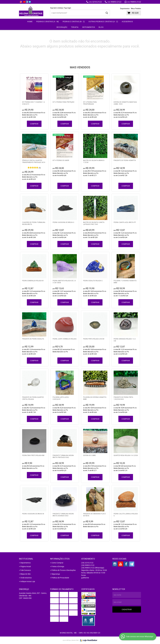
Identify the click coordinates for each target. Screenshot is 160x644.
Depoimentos (125, 8)
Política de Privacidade (60, 578)
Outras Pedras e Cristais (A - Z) (103, 21)
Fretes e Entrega (58, 566)
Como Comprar (57, 563)
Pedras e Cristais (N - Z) (74, 21)
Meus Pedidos (136, 8)
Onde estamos (26, 578)
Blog (101, 27)
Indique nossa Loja (28, 581)
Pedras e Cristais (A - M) (48, 21)
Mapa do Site (25, 574)
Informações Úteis (60, 559)
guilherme (85, 578)
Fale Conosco (26, 570)
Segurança (56, 574)
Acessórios (127, 21)
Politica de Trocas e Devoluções (64, 570)
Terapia (75, 27)
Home (30, 21)
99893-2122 (114, 2)
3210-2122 (95, 2)
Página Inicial (26, 566)
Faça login (67, 8)
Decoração (62, 27)
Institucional (26, 559)
